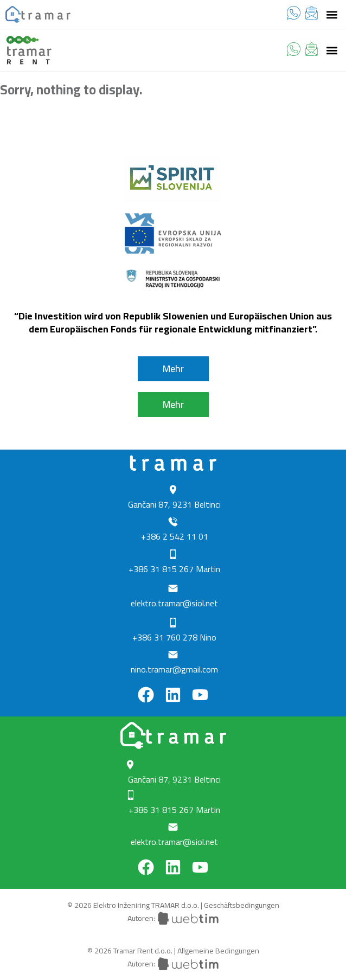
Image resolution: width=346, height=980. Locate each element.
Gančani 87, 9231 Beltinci (174, 504)
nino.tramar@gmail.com (174, 669)
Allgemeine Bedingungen (218, 951)
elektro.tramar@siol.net (174, 603)
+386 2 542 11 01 (175, 536)
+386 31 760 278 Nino (174, 637)
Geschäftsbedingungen (242, 905)
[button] (332, 14)
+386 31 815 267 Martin (174, 569)
